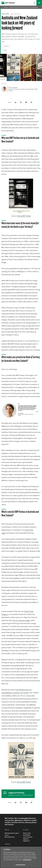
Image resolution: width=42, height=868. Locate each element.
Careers (7, 835)
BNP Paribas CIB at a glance (12, 833)
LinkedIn (8, 847)
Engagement (26, 841)
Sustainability (27, 835)
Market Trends (5, 14)
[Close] (39, 851)
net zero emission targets (21, 620)
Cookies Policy (27, 862)
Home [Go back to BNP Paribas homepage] (2, 7)
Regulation (26, 839)
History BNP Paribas (24, 216)
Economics (6, 7)
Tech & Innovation (28, 837)
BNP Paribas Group (10, 837)
